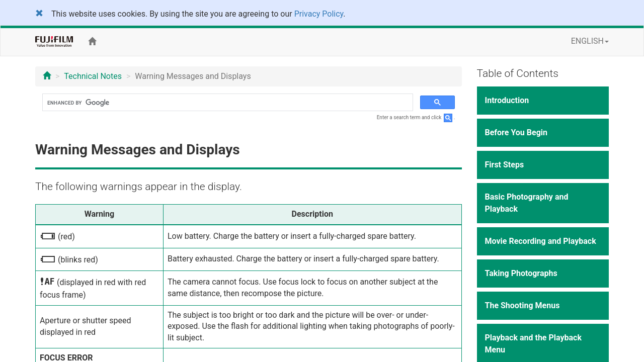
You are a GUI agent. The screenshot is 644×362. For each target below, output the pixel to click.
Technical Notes (93, 76)
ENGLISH (590, 41)
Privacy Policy (319, 14)
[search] (227, 103)
